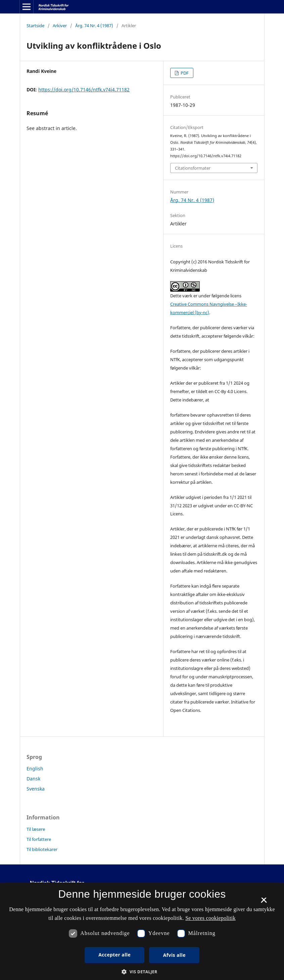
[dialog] (142, 931)
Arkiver (60, 26)
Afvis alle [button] (174, 955)
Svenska (36, 789)
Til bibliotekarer (42, 849)
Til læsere (36, 829)
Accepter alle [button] (114, 955)
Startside (35, 26)
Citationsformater (193, 168)
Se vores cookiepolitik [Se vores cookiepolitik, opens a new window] (210, 918)
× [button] (264, 902)
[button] (142, 972)
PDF (184, 73)
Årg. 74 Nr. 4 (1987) (94, 26)
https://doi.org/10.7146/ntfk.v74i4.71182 (84, 90)
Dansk (33, 779)
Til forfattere (39, 839)
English (35, 769)
